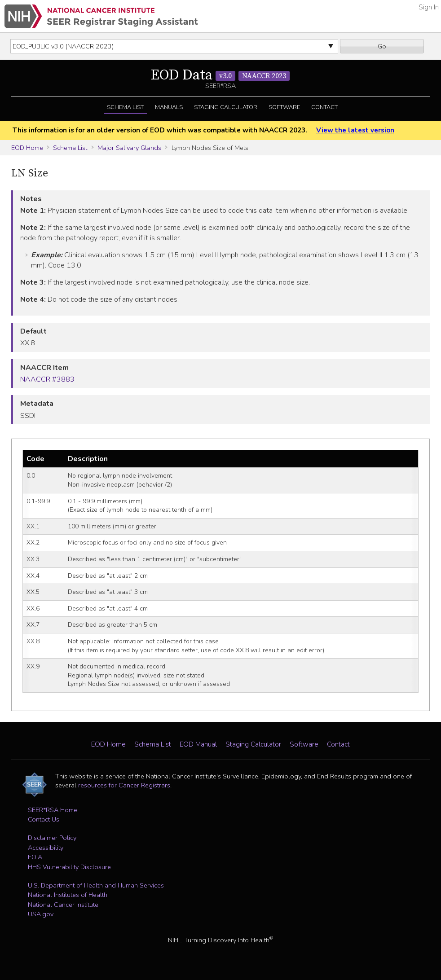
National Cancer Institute (63, 905)
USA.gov (41, 914)
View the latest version (355, 130)
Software (284, 107)
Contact (324, 107)
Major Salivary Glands (129, 148)
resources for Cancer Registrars (124, 785)
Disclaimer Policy (52, 838)
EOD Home (27, 148)
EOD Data (220, 75)
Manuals (169, 107)
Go (382, 46)
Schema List (125, 107)
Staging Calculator (226, 107)
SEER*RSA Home (53, 810)
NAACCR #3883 (47, 379)
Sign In (429, 7)
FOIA (35, 857)
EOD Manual (198, 744)
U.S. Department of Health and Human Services (96, 885)
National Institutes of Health (68, 895)
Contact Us (44, 819)
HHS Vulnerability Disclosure (69, 867)
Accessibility (46, 848)
